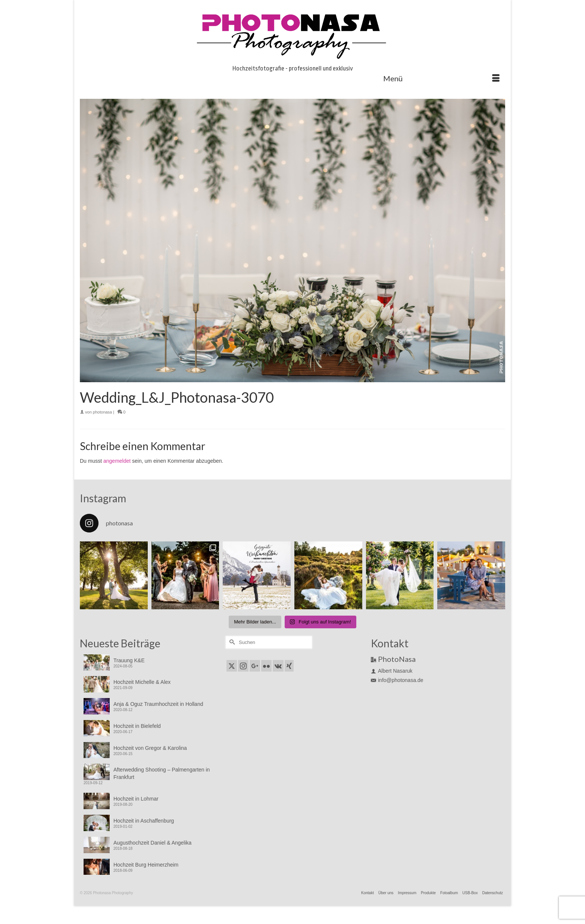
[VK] (278, 666)
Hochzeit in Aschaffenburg (144, 821)
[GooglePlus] (255, 666)
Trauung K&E (129, 660)
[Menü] (441, 78)
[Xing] (289, 666)
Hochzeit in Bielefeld (137, 726)
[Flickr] (266, 666)
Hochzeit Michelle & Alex (142, 682)
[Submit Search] (231, 642)
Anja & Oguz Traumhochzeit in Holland (158, 704)
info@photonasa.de (397, 680)
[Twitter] (232, 666)
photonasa (102, 412)
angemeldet (117, 461)
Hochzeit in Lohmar (136, 799)
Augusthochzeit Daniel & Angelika (152, 843)
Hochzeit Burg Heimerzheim (146, 865)
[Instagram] (243, 666)
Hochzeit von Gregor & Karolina (150, 748)
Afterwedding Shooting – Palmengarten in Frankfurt (162, 773)
